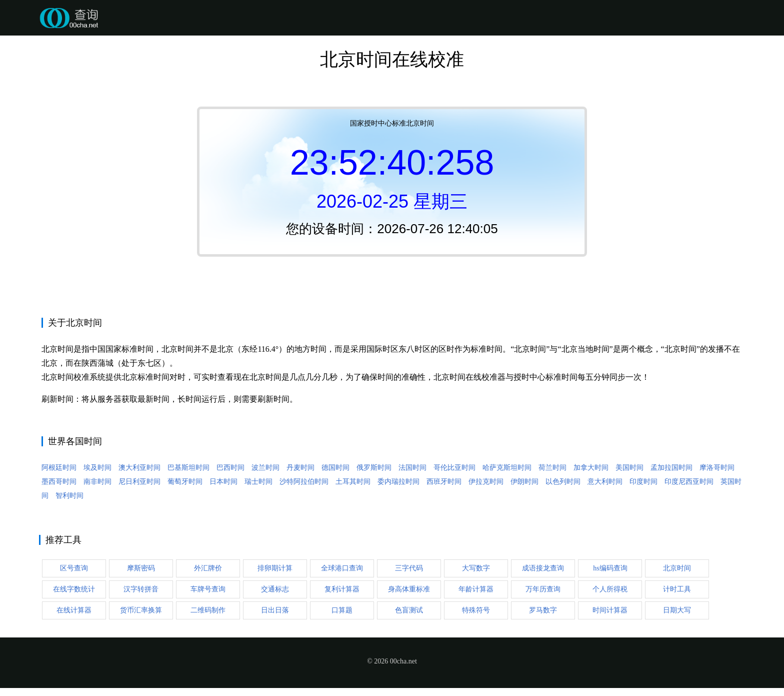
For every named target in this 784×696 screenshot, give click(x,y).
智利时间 (69, 496)
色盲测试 (409, 610)
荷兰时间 (552, 468)
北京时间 (677, 568)
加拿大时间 (591, 468)
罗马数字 (543, 610)
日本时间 (223, 482)
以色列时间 (563, 482)
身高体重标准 (409, 589)
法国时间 (412, 468)
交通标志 (275, 589)
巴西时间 (230, 468)
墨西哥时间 (59, 482)
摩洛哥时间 (717, 468)
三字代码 (409, 568)
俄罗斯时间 (374, 468)
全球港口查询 (342, 568)
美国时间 (629, 468)
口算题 (342, 610)
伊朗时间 (524, 482)
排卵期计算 (275, 568)
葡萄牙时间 (185, 482)
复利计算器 (342, 589)
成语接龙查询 (543, 568)
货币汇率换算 (141, 610)
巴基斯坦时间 (188, 468)
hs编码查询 (610, 568)
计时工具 (677, 589)
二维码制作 (208, 610)
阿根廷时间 (59, 468)
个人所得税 (610, 589)
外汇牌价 (208, 568)
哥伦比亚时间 (454, 468)
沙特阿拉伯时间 (304, 482)
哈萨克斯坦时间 (507, 468)
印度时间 (643, 482)
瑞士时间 (258, 482)
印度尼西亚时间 (689, 482)
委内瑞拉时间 (398, 482)
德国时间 (335, 468)
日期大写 (677, 610)
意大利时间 (605, 482)
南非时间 (97, 482)
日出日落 (275, 610)
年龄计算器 (476, 589)
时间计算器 (610, 610)
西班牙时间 (444, 482)
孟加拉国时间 (671, 468)
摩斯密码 (141, 568)
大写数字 (476, 568)
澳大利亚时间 (139, 468)
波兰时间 (265, 468)
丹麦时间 (300, 468)
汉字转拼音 (141, 589)
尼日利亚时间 (139, 482)
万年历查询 (543, 589)
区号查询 (74, 568)
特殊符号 (476, 610)
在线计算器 (74, 610)
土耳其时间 (353, 482)
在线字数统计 (74, 589)
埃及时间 (97, 468)
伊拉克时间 (486, 482)
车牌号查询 (208, 589)
